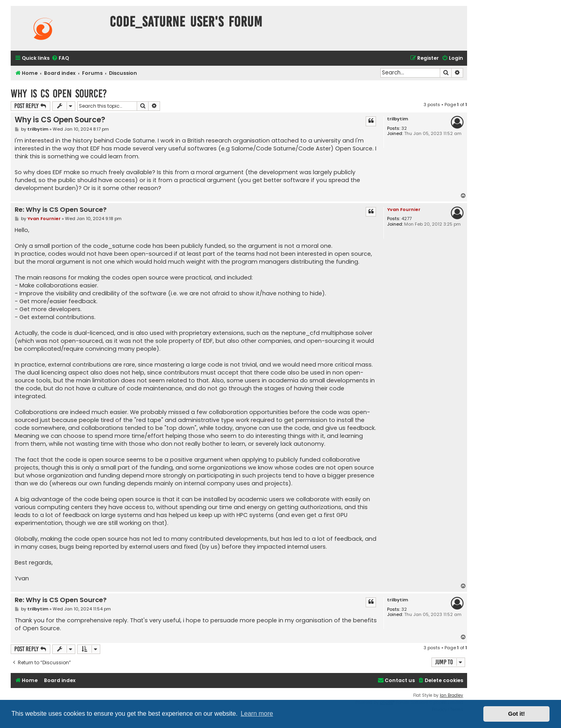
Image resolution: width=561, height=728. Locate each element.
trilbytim (398, 119)
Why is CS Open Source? (59, 94)
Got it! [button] (517, 714)
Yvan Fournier (404, 209)
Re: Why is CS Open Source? (61, 210)
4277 (406, 219)
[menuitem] (60, 58)
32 (404, 128)
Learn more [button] (257, 714)
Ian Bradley (451, 695)
